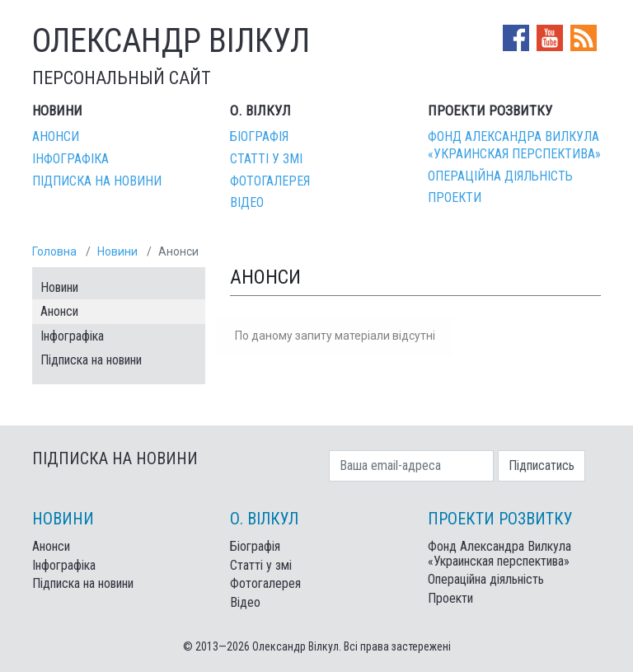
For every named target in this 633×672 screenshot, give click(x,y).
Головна (54, 251)
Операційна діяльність (500, 176)
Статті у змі (266, 159)
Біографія (259, 136)
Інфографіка (70, 159)
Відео (247, 202)
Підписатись (542, 465)
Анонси (56, 136)
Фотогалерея (270, 181)
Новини (117, 251)
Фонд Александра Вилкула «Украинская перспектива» (514, 145)
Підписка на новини (97, 181)
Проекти (455, 197)
